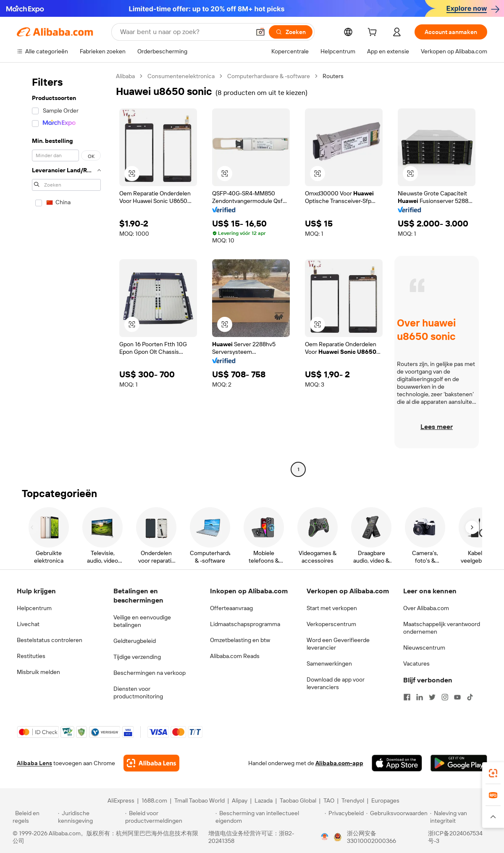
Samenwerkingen (329, 663)
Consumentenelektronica (181, 76)
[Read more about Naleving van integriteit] (461, 817)
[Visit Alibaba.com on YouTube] (457, 697)
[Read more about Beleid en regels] (34, 817)
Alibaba (125, 76)
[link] (493, 773)
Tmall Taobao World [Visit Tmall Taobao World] (199, 800)
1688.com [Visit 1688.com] (154, 800)
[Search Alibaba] (184, 32)
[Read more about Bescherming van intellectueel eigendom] (269, 817)
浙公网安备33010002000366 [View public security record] (371, 837)
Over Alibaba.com (426, 608)
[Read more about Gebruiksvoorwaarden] (397, 817)
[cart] (374, 33)
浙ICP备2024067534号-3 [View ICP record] (455, 837)
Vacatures (416, 663)
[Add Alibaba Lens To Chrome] (151, 763)
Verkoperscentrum (331, 624)
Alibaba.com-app (339, 763)
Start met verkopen (332, 608)
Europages (385, 800)
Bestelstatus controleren (50, 640)
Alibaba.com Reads (235, 656)
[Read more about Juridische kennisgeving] (90, 817)
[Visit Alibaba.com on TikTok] (470, 697)
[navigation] (64, 274)
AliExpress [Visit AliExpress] (121, 800)
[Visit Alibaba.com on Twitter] (432, 697)
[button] (260, 32)
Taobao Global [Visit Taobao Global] (298, 800)
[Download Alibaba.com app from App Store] (397, 763)
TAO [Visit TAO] (329, 800)
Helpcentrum (34, 608)
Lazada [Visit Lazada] (264, 800)
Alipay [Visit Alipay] (240, 800)
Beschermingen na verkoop (150, 673)
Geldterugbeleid (135, 641)
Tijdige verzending (137, 657)
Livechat (28, 624)
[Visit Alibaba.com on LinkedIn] (420, 697)
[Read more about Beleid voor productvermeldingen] (169, 817)
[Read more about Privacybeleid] (344, 817)
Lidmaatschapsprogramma (245, 624)
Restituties (31, 656)
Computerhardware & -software (269, 76)
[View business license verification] (325, 837)
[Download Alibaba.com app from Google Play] (459, 763)
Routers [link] (333, 76)
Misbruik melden (38, 672)
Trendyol (353, 800)
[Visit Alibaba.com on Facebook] (407, 697)
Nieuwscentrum (424, 648)
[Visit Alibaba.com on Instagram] (445, 697)
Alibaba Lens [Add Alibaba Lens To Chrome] (34, 763)
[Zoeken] (291, 32)
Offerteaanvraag (231, 608)
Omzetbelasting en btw (240, 640)
